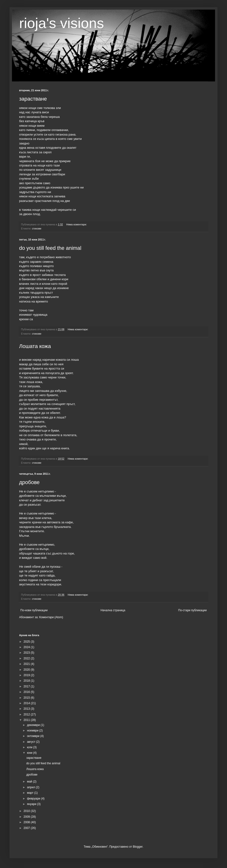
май (30, 782)
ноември (33, 731)
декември (34, 725)
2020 (27, 670)
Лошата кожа (35, 346)
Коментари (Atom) (51, 617)
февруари (34, 799)
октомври (34, 736)
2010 (27, 811)
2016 (27, 692)
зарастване (33, 99)
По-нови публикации (34, 610)
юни (30, 753)
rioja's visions (62, 23)
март (31, 793)
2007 (27, 828)
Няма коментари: (77, 224)
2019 (27, 675)
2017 (27, 686)
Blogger (138, 847)
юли (30, 747)
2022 (27, 658)
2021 (27, 664)
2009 (27, 817)
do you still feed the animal (50, 248)
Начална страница (113, 610)
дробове (29, 482)
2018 (27, 681)
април (31, 787)
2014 (27, 703)
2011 (27, 720)
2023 (27, 653)
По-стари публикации (192, 610)
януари (32, 804)
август (32, 742)
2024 (27, 647)
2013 (27, 709)
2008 (27, 822)
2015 (27, 698)
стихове (37, 228)
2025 (27, 642)
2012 (27, 714)
